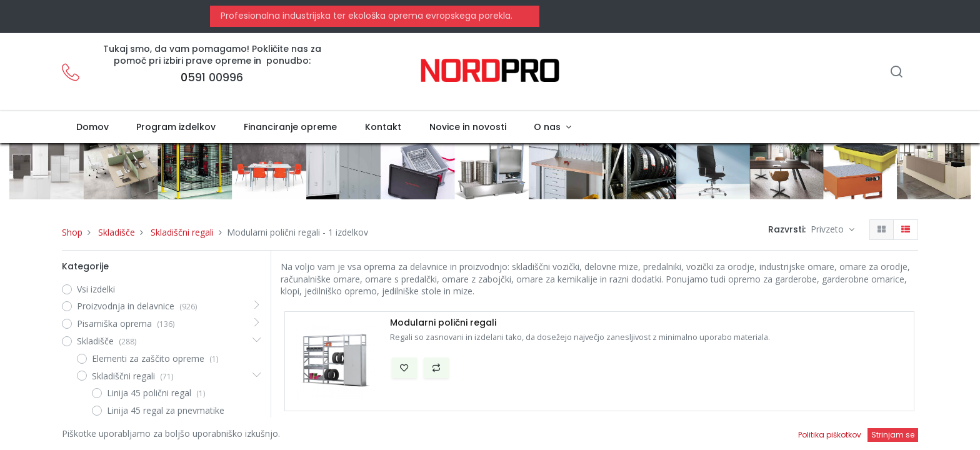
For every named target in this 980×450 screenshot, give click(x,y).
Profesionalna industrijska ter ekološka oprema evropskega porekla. (365, 16)
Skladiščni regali (182, 232)
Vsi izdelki (96, 289)
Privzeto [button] (828, 229)
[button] (404, 368)
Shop (72, 232)
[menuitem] (92, 127)
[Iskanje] (896, 73)
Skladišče (117, 232)
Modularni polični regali (443, 323)
